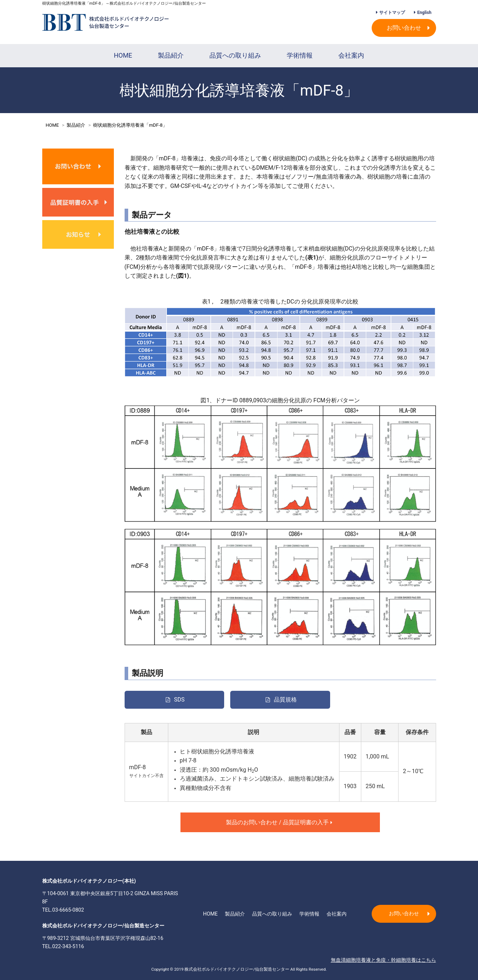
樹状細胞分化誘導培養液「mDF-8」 (130, 125)
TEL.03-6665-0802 (63, 910)
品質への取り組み (235, 55)
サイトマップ (392, 13)
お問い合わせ (404, 28)
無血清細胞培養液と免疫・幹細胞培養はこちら (383, 960)
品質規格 (285, 700)
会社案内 (351, 55)
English (424, 13)
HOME (123, 55)
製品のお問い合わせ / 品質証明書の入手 (277, 822)
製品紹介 (171, 55)
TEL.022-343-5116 (63, 947)
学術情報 (300, 55)
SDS (179, 700)
